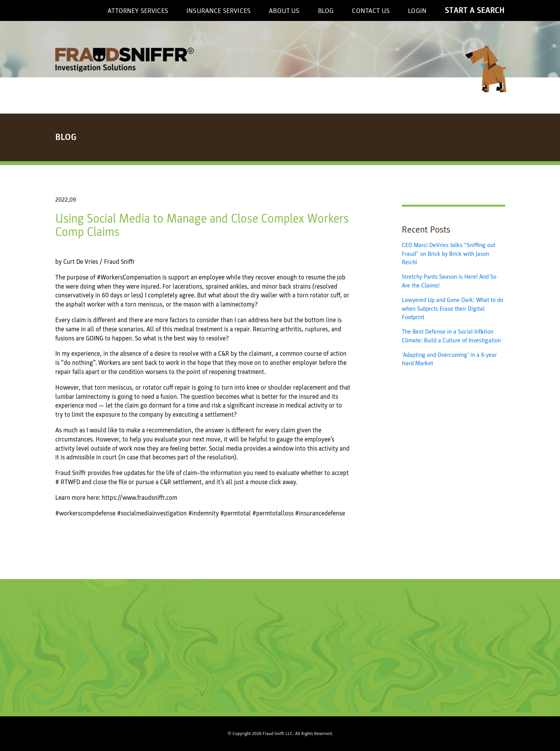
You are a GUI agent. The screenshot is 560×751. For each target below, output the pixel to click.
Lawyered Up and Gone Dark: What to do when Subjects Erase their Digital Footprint (452, 309)
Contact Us (371, 11)
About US (284, 11)
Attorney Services (138, 11)
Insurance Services (218, 11)
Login (417, 11)
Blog (326, 11)
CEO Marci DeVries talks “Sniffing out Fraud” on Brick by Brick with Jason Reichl (448, 254)
